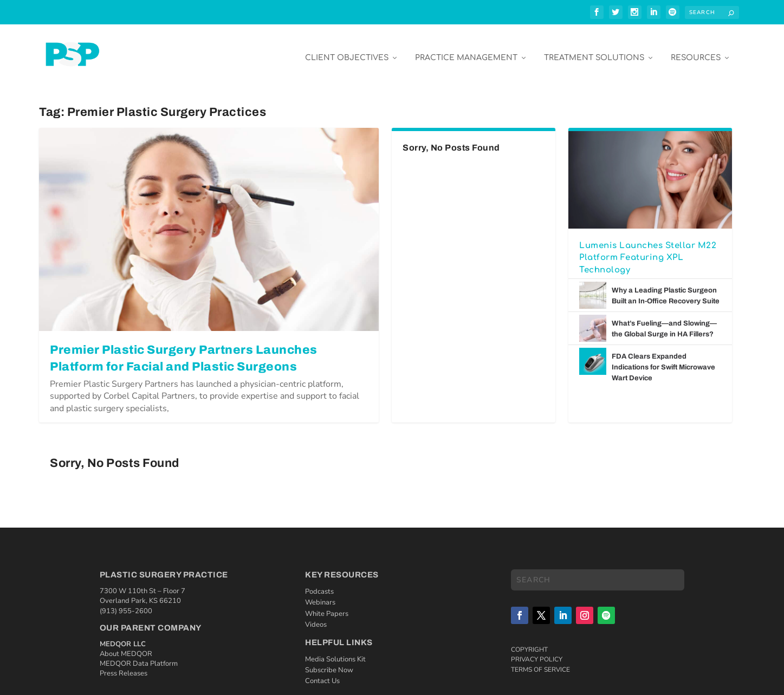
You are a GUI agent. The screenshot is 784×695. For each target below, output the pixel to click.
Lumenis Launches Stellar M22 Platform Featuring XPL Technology (648, 250)
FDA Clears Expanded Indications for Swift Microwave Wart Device (663, 359)
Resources (696, 50)
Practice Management (466, 50)
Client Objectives (347, 50)
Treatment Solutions (594, 50)
